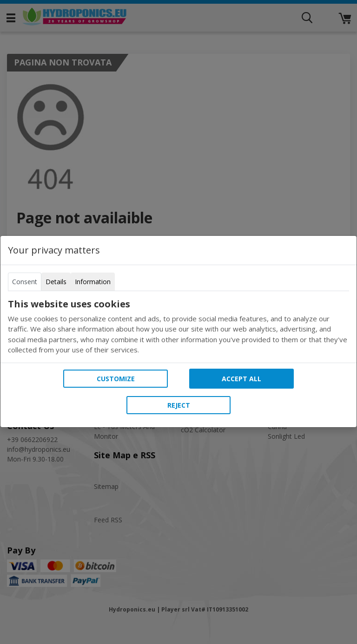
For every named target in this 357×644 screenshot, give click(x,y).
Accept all (241, 379)
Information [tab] (93, 282)
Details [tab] (56, 282)
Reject (179, 405)
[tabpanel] (178, 327)
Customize (116, 379)
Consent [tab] (25, 282)
